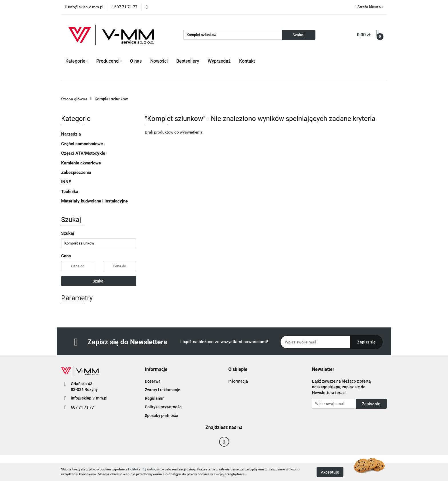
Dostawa (153, 381)
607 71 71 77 (82, 407)
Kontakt (247, 61)
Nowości (159, 61)
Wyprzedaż (219, 61)
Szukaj (99, 281)
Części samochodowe (83, 144)
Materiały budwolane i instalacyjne (94, 201)
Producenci (109, 61)
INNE (66, 182)
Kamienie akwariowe (81, 163)
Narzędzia (71, 134)
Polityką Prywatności (144, 469)
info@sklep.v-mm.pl (89, 398)
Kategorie (77, 61)
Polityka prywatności (164, 407)
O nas (136, 61)
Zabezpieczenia (76, 172)
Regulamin (155, 398)
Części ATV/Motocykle (84, 153)
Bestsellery (188, 61)
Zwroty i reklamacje (163, 390)
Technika (70, 192)
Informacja (238, 381)
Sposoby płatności (161, 416)
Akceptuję (330, 472)
